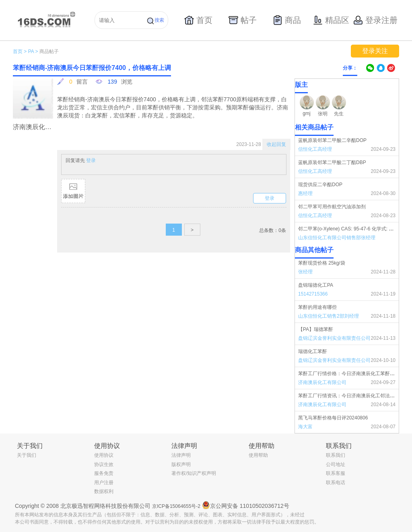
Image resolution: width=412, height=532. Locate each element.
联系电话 (336, 483)
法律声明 (181, 455)
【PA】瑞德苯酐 (316, 329)
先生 (339, 114)
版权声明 (181, 464)
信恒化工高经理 (315, 149)
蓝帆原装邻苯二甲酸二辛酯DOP (332, 140)
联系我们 (336, 455)
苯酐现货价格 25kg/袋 (322, 263)
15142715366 (313, 294)
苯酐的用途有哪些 (317, 307)
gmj (306, 113)
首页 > (20, 51)
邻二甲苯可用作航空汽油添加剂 (332, 207)
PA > (33, 51)
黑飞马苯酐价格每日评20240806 (333, 418)
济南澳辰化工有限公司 (322, 382)
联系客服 (336, 473)
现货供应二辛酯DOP (320, 185)
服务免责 (104, 473)
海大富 (305, 427)
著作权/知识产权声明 (194, 473)
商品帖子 (49, 51)
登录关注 (375, 51)
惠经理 (305, 193)
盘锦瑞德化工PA (316, 285)
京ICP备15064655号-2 (176, 506)
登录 (91, 160)
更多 (394, 250)
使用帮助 (258, 455)
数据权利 (104, 491)
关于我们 (27, 455)
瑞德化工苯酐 (313, 351)
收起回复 (276, 144)
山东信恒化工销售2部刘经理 (329, 316)
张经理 (305, 272)
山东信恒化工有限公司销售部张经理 (337, 238)
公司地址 (336, 464)
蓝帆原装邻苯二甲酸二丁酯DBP (332, 162)
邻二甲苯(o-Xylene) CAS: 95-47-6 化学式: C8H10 (351, 229)
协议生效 (104, 464)
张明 (323, 114)
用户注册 (104, 483)
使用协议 (104, 455)
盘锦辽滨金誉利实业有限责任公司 (334, 338)
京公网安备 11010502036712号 (246, 505)
